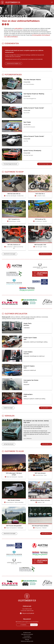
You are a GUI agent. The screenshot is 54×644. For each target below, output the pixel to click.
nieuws (19, 33)
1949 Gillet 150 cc (40, 194)
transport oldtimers (17, 319)
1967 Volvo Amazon (40, 473)
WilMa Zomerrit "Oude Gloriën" (34, 108)
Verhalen (10, 416)
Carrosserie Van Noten (31, 380)
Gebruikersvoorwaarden (27, 634)
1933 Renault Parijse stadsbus (40, 526)
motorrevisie (45, 317)
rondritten (33, 55)
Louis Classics (28, 352)
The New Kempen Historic (32, 80)
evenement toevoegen (28, 59)
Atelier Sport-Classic (30, 338)
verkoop (43, 33)
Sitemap (27, 639)
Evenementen (12, 43)
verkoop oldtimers (15, 317)
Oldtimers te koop (14, 172)
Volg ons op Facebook (28, 613)
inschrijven (34, 625)
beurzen (40, 55)
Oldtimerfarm (28, 394)
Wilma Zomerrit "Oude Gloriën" (34, 136)
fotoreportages (45, 32)
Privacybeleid (27, 636)
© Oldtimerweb (27, 633)
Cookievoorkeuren (27, 638)
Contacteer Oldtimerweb (27, 611)
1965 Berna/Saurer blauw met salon (40, 500)
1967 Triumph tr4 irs (14, 219)
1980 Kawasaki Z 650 (40, 245)
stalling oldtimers (6, 319)
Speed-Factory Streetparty (32, 151)
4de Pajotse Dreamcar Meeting (34, 94)
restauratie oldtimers (35, 317)
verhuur (49, 33)
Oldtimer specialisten (16, 314)
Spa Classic (27, 122)
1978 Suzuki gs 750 (40, 219)
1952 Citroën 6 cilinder (14, 500)
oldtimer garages (25, 317)
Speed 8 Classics (29, 366)
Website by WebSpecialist (27, 641)
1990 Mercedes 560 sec (14, 194)
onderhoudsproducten (28, 319)
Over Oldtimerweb (27, 609)
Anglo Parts (27, 323)
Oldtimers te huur (14, 451)
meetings (27, 55)
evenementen (27, 32)
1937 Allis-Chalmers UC (14, 245)
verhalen (6, 33)
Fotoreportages (13, 75)
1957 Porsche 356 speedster (14, 526)
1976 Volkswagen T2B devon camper (14, 474)
